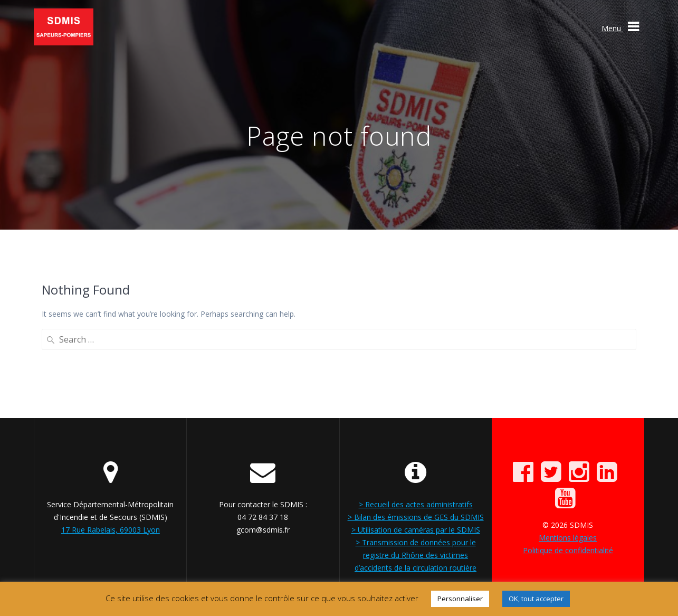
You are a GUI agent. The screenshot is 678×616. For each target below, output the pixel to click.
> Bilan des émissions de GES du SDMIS (416, 517)
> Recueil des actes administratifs (416, 504)
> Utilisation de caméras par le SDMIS (416, 530)
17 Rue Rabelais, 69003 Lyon (111, 530)
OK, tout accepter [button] (536, 599)
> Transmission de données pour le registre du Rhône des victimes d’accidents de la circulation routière (416, 555)
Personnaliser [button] (460, 599)
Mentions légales (568, 538)
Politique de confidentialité (568, 550)
